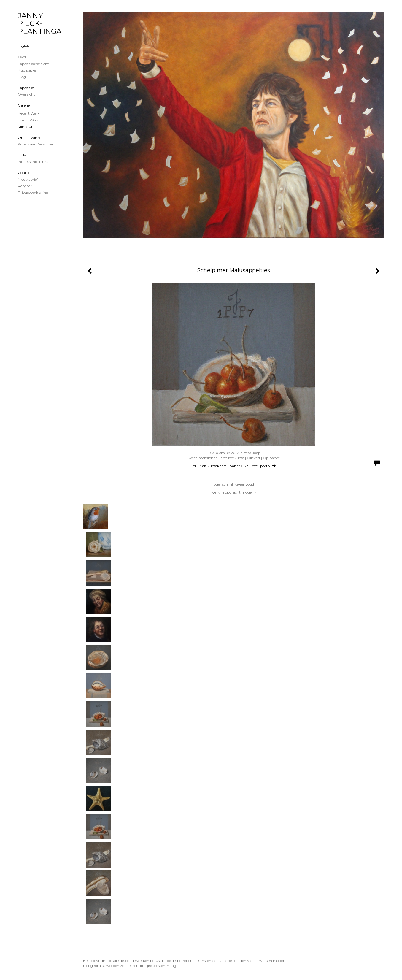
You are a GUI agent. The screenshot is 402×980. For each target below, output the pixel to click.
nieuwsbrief (28, 179)
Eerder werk (28, 120)
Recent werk (29, 113)
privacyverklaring (33, 192)
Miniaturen (27, 127)
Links (22, 155)
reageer (25, 186)
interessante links (33, 162)
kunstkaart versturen (36, 144)
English (23, 46)
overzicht (26, 94)
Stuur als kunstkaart (234, 466)
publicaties (27, 70)
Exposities (26, 88)
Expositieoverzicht (33, 64)
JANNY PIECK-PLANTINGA (40, 23)
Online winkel (30, 138)
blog (22, 77)
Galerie (24, 105)
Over (22, 57)
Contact (25, 173)
